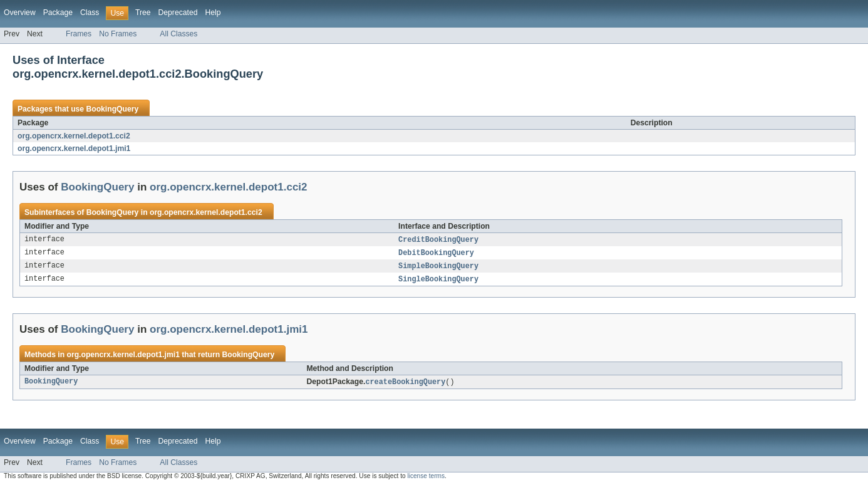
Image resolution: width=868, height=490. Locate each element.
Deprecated (178, 13)
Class (90, 13)
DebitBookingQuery (436, 254)
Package (58, 13)
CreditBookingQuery (438, 240)
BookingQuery (112, 109)
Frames (79, 34)
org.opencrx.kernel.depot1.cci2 (74, 136)
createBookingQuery (405, 385)
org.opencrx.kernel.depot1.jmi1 (74, 149)
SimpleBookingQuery (438, 268)
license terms (426, 479)
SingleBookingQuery (438, 281)
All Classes (178, 34)
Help (213, 13)
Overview (20, 13)
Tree (143, 13)
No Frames (118, 34)
